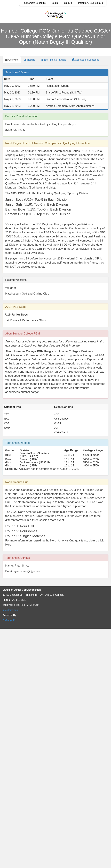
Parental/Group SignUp (90, 3)
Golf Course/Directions (86, 60)
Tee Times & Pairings (54, 60)
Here (8, 545)
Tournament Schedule (34, 3)
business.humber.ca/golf (24, 392)
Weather (11, 288)
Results (30, 60)
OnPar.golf (9, 620)
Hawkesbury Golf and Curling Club (27, 294)
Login (55, 3)
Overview (12, 60)
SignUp (68, 3)
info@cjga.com (11, 610)
